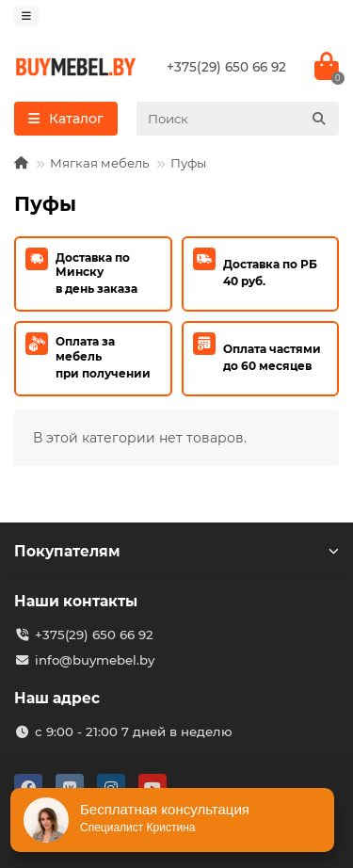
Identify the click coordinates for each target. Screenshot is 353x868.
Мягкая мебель (99, 163)
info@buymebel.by (95, 660)
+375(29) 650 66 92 (226, 67)
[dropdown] (26, 16)
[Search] (238, 119)
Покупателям (176, 551)
